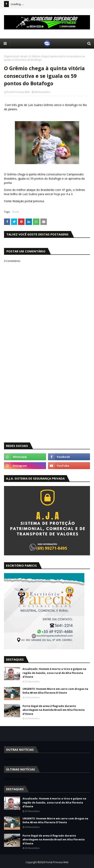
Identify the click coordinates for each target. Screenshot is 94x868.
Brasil (24, 56)
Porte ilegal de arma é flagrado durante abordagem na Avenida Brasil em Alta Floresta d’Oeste (54, 710)
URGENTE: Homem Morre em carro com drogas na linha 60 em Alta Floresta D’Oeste (55, 691)
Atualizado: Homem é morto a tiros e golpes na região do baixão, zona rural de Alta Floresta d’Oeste (54, 673)
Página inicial (11, 56)
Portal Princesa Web (18, 92)
